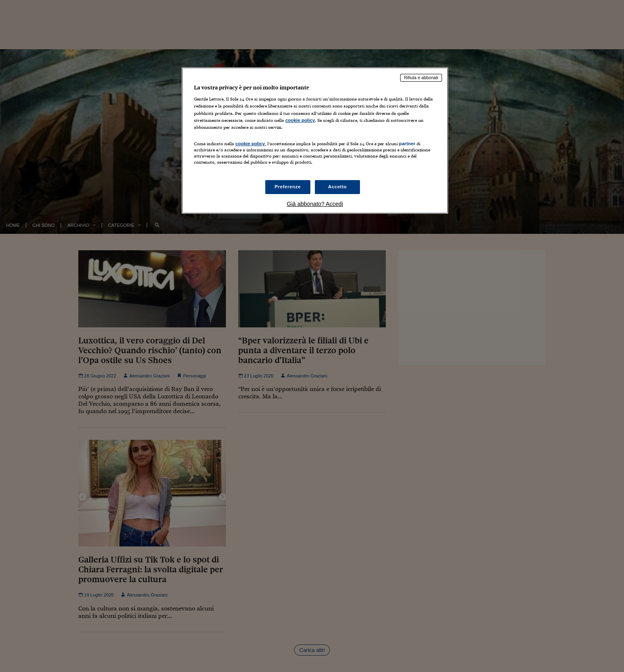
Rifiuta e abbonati (421, 78)
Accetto (337, 187)
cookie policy (300, 120)
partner (407, 144)
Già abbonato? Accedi (315, 204)
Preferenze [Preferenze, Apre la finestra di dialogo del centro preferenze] (288, 187)
